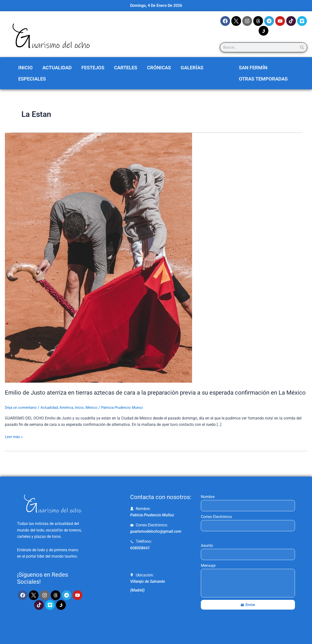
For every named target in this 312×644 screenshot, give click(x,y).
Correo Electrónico (216, 517)
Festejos (93, 68)
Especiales (32, 79)
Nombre (208, 497)
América (69, 415)
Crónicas (159, 68)
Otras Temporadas (263, 79)
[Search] (302, 47)
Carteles (126, 68)
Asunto (207, 546)
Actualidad (57, 68)
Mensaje (208, 566)
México (95, 415)
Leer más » (14, 444)
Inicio (25, 68)
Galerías (192, 68)
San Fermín (253, 68)
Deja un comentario (22, 415)
